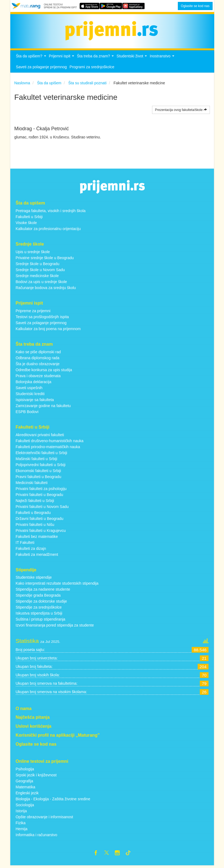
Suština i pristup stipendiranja (41, 621)
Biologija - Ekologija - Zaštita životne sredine (53, 800)
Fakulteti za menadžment (37, 556)
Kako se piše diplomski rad (38, 353)
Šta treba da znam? (96, 59)
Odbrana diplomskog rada (38, 359)
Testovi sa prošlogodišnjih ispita (42, 318)
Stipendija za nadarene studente (43, 591)
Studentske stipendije (34, 579)
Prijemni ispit (62, 59)
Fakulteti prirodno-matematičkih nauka (48, 448)
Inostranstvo (163, 59)
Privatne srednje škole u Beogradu (45, 259)
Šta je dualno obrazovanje (38, 365)
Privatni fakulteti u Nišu (35, 526)
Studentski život (132, 59)
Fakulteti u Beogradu (33, 514)
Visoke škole (26, 224)
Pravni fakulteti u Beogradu (39, 478)
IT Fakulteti (25, 544)
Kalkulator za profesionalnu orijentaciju (48, 230)
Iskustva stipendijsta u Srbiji (39, 615)
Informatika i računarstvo (37, 836)
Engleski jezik (27, 794)
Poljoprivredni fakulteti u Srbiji (41, 466)
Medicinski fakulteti (32, 484)
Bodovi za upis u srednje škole (41, 283)
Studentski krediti (30, 395)
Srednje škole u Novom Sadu (40, 271)
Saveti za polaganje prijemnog (42, 69)
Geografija (25, 782)
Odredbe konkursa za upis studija (44, 371)
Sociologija (25, 806)
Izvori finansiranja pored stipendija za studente (55, 627)
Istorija (21, 812)
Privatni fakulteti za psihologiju (41, 490)
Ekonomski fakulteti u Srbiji (38, 472)
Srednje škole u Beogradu (38, 265)
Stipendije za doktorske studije (41, 603)
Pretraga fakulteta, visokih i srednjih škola (51, 212)
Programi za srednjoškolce (92, 69)
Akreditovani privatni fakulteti (40, 436)
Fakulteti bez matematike (37, 538)
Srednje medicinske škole (37, 277)
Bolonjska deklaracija (34, 383)
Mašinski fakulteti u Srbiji (37, 460)
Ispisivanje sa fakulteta (35, 401)
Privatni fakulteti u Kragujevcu (41, 532)
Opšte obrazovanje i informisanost (45, 818)
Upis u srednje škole (33, 253)
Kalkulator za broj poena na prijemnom (48, 330)
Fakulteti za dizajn (31, 550)
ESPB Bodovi (27, 413)
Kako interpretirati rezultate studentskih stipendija (57, 585)
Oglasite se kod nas (195, 6)
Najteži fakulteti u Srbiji (35, 502)
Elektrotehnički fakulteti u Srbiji (42, 454)
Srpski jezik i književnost (36, 776)
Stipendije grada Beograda (38, 597)
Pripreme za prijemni (33, 312)
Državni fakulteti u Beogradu (40, 520)
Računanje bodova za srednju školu (46, 289)
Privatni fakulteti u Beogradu (40, 496)
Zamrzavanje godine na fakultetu (43, 407)
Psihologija (25, 770)
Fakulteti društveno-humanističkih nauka (50, 442)
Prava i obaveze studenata (38, 377)
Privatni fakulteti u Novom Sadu (42, 508)
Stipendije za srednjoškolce (39, 609)
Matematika (26, 788)
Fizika (21, 824)
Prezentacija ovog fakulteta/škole (181, 111)
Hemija (22, 830)
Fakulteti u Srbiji (29, 218)
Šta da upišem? (32, 59)
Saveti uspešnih (29, 389)
